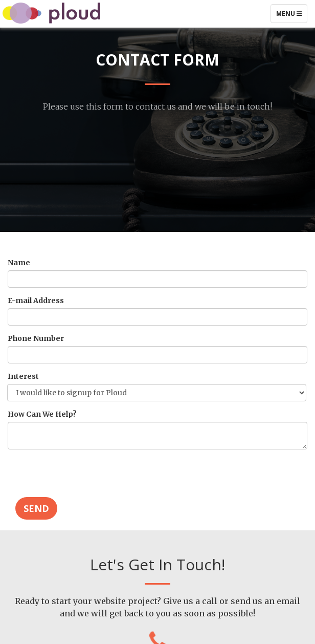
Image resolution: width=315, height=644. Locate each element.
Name (20, 263)
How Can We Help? (44, 414)
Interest (25, 376)
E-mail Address (37, 300)
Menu (291, 16)
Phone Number (37, 338)
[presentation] (85, 477)
